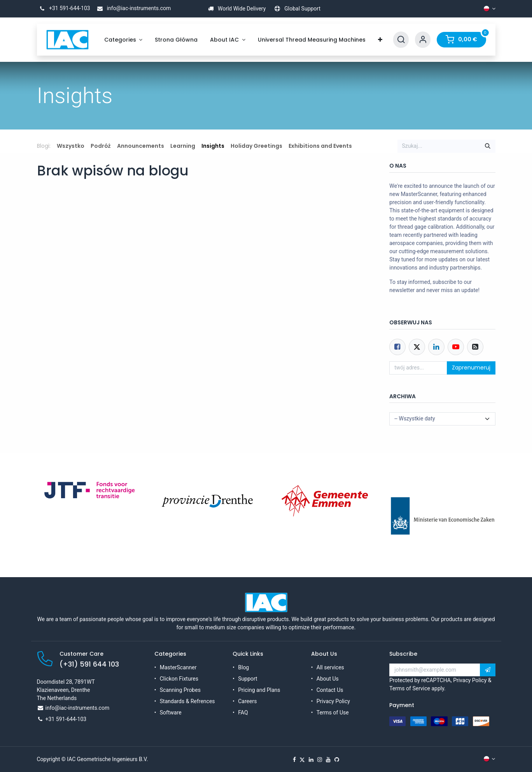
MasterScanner (178, 667)
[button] (488, 670)
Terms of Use (333, 712)
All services (330, 667)
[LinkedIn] (311, 760)
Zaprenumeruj (471, 368)
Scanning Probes (180, 690)
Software (171, 712)
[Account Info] (423, 40)
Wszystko (71, 146)
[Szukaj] (488, 146)
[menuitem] (123, 40)
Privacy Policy (333, 701)
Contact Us (330, 690)
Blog (243, 667)
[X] (302, 760)
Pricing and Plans (259, 690)
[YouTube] (328, 760)
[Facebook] (397, 347)
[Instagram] (320, 760)
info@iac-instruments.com (133, 8)
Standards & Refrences (187, 701)
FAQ (243, 712)
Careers (247, 701)
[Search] (401, 40)
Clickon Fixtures (179, 679)
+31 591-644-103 (64, 8)
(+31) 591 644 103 (89, 664)
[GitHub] (337, 760)
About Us (328, 679)
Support (248, 679)
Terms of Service (410, 688)
